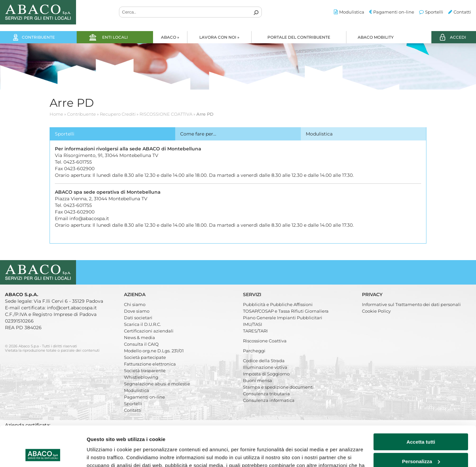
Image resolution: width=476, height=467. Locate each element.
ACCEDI (458, 37)
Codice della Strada (264, 361)
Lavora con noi (219, 37)
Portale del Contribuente (299, 37)
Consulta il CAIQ (141, 344)
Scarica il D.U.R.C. (142, 324)
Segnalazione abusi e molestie (157, 384)
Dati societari (138, 318)
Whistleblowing (141, 377)
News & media (139, 337)
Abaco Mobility (376, 37)
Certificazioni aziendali (149, 331)
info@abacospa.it (89, 218)
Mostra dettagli (104, 454)
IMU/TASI (253, 324)
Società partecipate (145, 357)
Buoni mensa (258, 380)
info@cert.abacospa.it (72, 308)
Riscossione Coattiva (265, 341)
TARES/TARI (255, 331)
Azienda (135, 294)
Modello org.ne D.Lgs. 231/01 (154, 351)
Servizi (253, 294)
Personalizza (421, 424)
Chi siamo (135, 304)
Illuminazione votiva (265, 367)
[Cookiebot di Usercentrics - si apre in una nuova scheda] (43, 454)
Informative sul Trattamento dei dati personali (411, 304)
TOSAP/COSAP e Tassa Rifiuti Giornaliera (286, 311)
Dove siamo (137, 311)
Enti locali (115, 37)
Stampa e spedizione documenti (278, 387)
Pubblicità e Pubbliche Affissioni (278, 304)
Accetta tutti (421, 404)
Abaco (170, 37)
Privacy (373, 294)
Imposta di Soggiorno (266, 374)
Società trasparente (145, 370)
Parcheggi (254, 351)
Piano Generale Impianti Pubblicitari (283, 318)
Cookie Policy (376, 311)
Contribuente (38, 37)
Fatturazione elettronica (150, 364)
